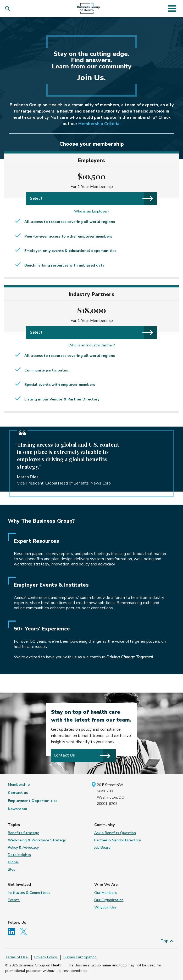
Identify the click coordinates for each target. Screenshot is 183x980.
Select (91, 199)
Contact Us (82, 755)
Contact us (18, 793)
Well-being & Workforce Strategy (37, 840)
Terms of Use (17, 957)
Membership (19, 785)
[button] (9, 8)
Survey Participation (80, 957)
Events (14, 900)
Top (167, 941)
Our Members (106, 893)
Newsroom (17, 809)
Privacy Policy (46, 957)
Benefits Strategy (23, 833)
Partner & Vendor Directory (118, 840)
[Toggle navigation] (172, 8)
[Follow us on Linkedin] (13, 931)
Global (13, 862)
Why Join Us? (105, 907)
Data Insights (19, 855)
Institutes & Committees (29, 893)
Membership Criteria (99, 124)
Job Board (102, 848)
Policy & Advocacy (23, 848)
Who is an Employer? (92, 211)
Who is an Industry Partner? (91, 345)
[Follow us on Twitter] (25, 931)
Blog (12, 869)
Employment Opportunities (33, 801)
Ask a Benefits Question (115, 833)
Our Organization (109, 900)
